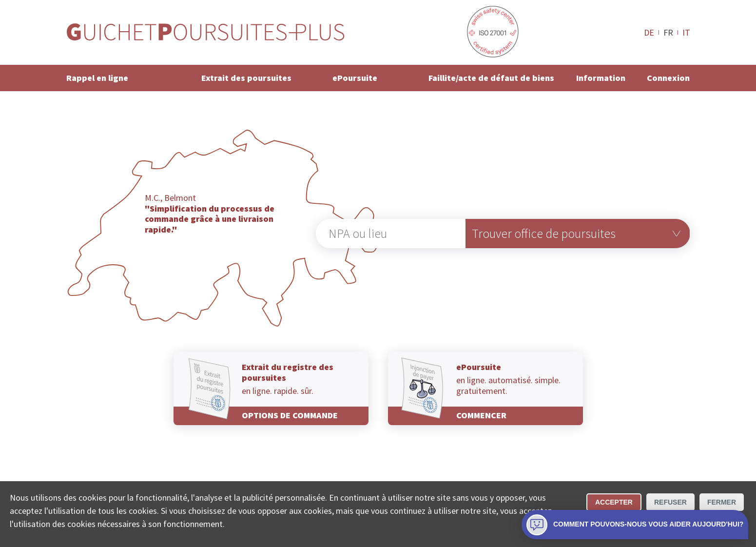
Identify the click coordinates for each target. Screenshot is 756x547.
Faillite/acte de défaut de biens (491, 78)
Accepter (614, 502)
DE (649, 32)
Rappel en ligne (97, 78)
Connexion (668, 78)
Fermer (722, 502)
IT (686, 32)
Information (601, 78)
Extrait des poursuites (246, 78)
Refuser (670, 502)
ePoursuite (355, 78)
